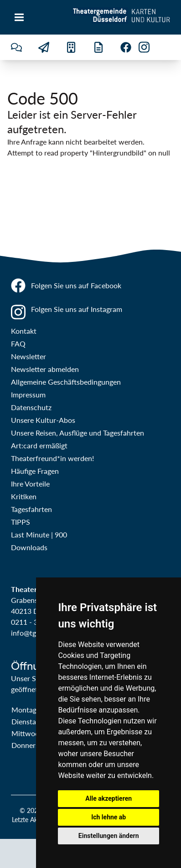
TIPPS (21, 522)
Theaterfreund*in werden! (52, 458)
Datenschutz (31, 407)
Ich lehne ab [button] (109, 817)
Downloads (29, 547)
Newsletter (28, 356)
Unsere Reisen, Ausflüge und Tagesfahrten (78, 433)
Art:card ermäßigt (39, 445)
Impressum (28, 394)
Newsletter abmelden (45, 369)
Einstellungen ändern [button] (109, 836)
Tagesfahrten (31, 509)
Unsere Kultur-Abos (43, 420)
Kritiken (24, 496)
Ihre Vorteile (30, 484)
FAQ (18, 344)
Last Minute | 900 (39, 534)
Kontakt (24, 331)
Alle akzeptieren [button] (109, 798)
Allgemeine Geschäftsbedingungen (66, 382)
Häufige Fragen (35, 471)
